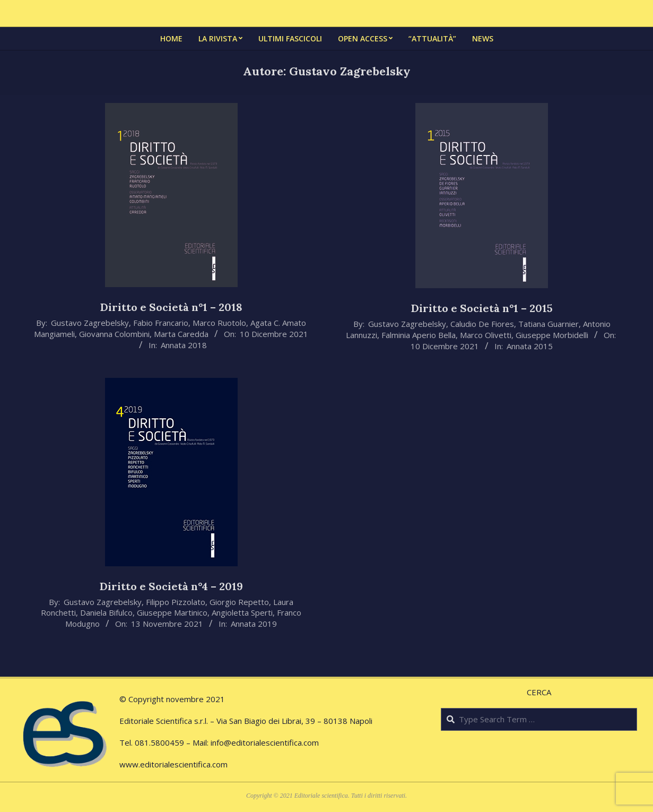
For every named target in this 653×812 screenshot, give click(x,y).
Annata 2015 (530, 346)
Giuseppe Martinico (172, 612)
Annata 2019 (254, 624)
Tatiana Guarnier (548, 324)
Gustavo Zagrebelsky (90, 323)
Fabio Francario (161, 323)
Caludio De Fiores (482, 324)
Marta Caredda (181, 334)
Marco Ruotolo (219, 323)
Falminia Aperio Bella (419, 335)
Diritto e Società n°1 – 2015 (482, 308)
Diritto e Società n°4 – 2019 (171, 586)
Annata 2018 (184, 345)
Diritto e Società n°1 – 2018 (171, 307)
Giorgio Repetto (239, 602)
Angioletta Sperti (242, 612)
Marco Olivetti (486, 335)
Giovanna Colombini (114, 334)
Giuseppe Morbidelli (552, 335)
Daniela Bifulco (106, 612)
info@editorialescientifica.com (265, 742)
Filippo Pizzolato (176, 602)
